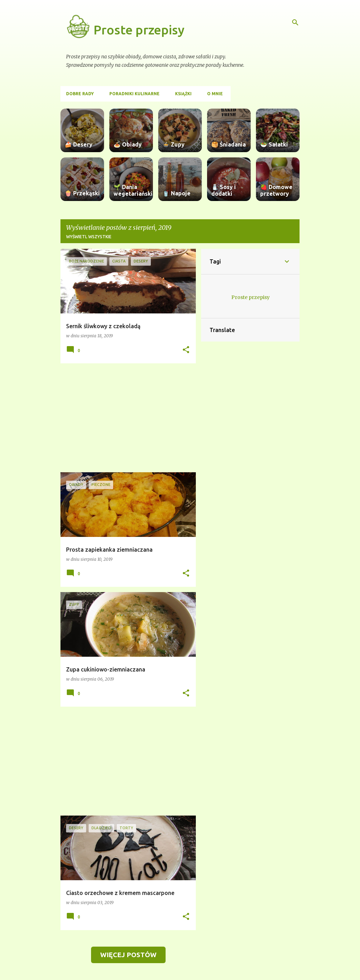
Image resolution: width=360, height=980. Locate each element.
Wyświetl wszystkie (89, 237)
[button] (186, 350)
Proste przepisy (139, 30)
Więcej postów (128, 955)
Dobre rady (80, 94)
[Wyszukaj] (295, 22)
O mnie (215, 94)
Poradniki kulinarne (134, 94)
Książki (183, 94)
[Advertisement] (126, 418)
